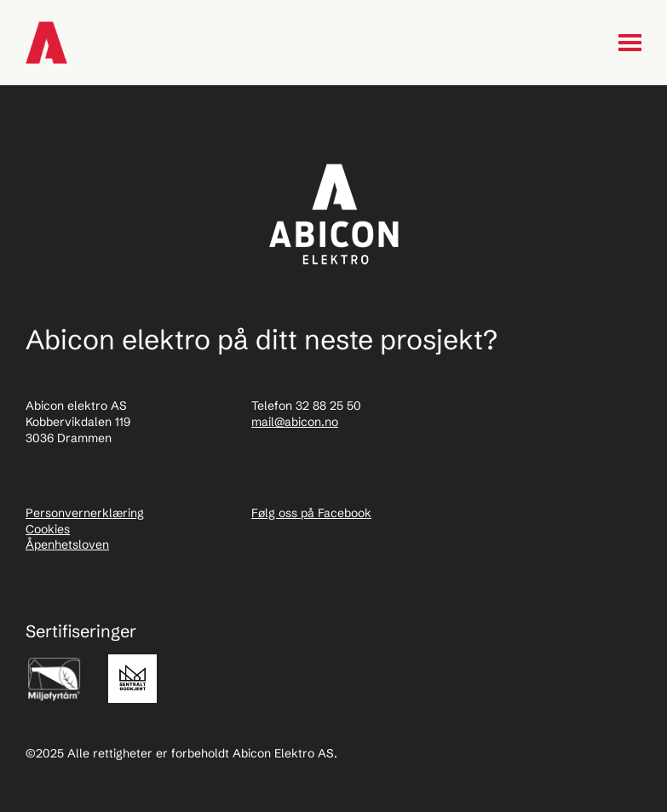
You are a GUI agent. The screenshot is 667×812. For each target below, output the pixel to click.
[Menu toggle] (630, 43)
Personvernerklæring (85, 513)
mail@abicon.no (295, 422)
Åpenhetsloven (67, 544)
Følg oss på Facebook (311, 513)
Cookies (48, 529)
